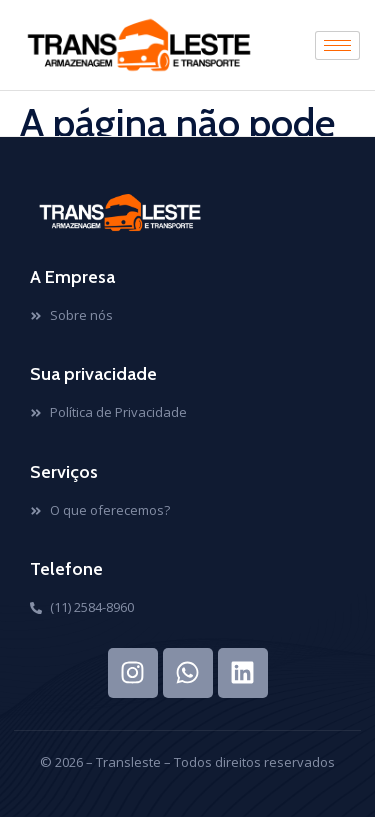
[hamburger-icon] (337, 45)
